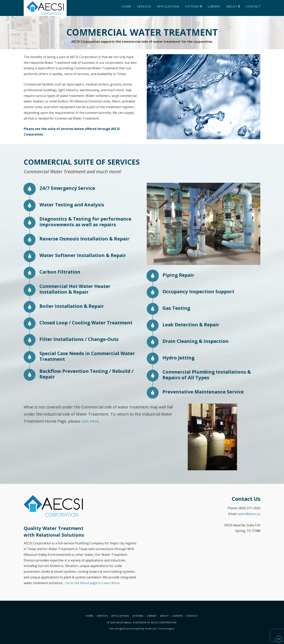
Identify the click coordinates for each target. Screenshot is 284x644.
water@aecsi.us (249, 514)
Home (90, 616)
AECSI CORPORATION (164, 622)
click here (90, 421)
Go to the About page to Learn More (93, 583)
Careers (178, 616)
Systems (138, 616)
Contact (192, 616)
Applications (120, 616)
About (165, 616)
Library (152, 616)
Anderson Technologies (160, 629)
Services (102, 616)
